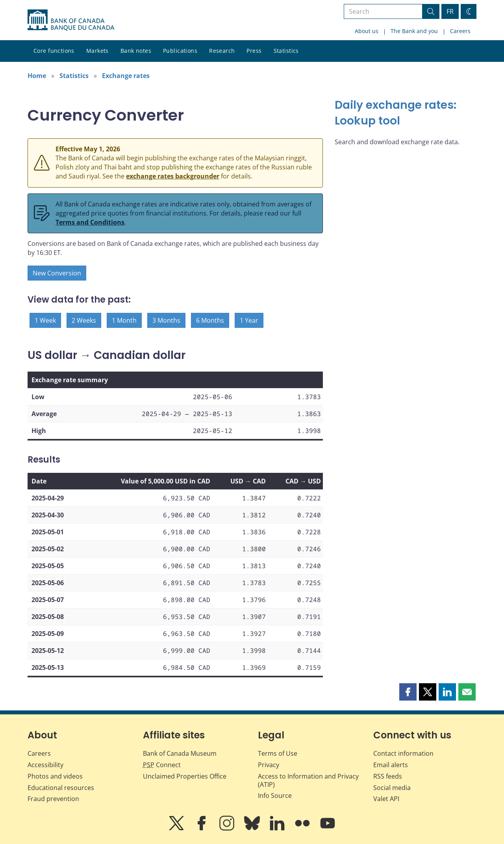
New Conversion (57, 273)
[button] (408, 692)
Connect (162, 765)
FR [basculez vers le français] (450, 11)
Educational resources (61, 788)
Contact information (403, 753)
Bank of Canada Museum (180, 753)
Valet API (386, 799)
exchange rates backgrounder (173, 176)
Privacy (269, 765)
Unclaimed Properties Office (185, 776)
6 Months (210, 320)
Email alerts (391, 765)
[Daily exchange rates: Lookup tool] (406, 113)
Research (222, 51)
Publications (180, 51)
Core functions (54, 51)
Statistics (286, 51)
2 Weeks (84, 320)
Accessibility (45, 765)
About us (367, 31)
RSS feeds (388, 776)
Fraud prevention (53, 799)
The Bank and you (414, 31)
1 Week (45, 320)
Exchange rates (126, 76)
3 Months (166, 320)
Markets (97, 51)
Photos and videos (55, 776)
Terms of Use (278, 753)
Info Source (275, 796)
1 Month (124, 320)
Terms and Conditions (90, 222)
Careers (460, 31)
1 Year (249, 320)
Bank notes (136, 51)
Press (254, 51)
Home (37, 76)
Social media (392, 788)
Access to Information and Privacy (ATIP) (308, 780)
